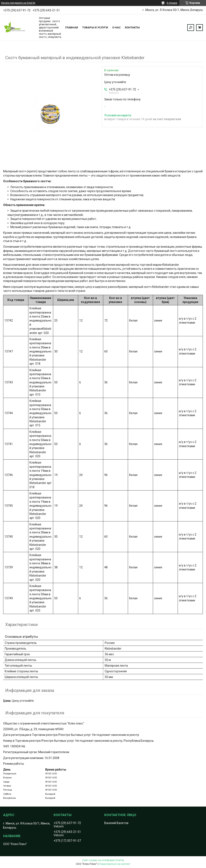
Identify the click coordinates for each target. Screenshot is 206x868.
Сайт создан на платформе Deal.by (103, 860)
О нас (116, 27)
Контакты (132, 27)
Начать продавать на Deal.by (18, 3)
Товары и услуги (95, 27)
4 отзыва (172, 3)
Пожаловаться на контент (115, 864)
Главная (72, 27)
